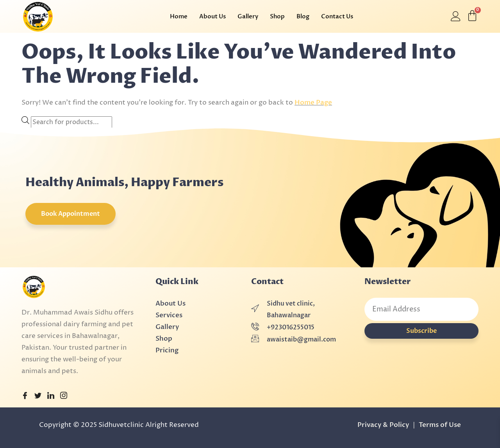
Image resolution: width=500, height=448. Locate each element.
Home (179, 16)
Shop (277, 16)
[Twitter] (38, 396)
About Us (212, 16)
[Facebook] (25, 396)
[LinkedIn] (51, 396)
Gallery (248, 16)
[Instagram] (64, 396)
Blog (303, 16)
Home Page (313, 102)
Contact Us (337, 16)
